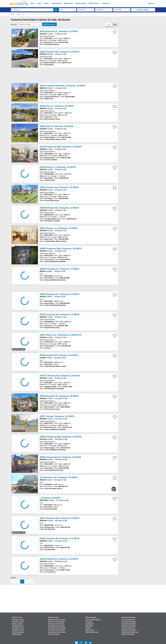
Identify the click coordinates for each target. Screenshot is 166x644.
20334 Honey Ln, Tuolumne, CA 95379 (58, 167)
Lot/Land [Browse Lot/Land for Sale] (88, 628)
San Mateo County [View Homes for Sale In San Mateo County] (18, 626)
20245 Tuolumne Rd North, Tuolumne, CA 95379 (62, 86)
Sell (39, 3)
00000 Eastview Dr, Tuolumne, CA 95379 (59, 355)
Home (13, 14)
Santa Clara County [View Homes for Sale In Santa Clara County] (18, 620)
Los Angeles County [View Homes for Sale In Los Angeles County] (18, 632)
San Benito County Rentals (56, 630)
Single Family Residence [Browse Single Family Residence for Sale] (93, 620)
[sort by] (30, 24)
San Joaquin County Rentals (57, 628)
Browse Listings (17, 634)
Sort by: (14, 25)
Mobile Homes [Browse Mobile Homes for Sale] (90, 630)
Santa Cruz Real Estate (129, 626)
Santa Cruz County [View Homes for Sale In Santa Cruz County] (18, 622)
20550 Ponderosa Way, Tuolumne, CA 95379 (61, 249)
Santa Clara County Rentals (57, 620)
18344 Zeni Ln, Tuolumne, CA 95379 (57, 106)
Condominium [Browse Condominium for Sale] (90, 624)
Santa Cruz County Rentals (56, 622)
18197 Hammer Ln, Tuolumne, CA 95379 (59, 228)
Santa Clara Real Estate (129, 622)
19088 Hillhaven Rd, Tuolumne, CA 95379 (59, 208)
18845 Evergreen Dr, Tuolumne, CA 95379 (59, 294)
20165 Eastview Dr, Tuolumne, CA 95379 (59, 31)
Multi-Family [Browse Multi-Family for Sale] (89, 626)
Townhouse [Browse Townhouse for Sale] (89, 622)
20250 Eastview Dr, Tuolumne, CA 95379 (59, 559)
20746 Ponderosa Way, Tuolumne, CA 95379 (61, 147)
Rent (46, 3)
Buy (32, 3)
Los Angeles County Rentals (57, 632)
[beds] (104, 10)
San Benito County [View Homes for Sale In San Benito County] (18, 630)
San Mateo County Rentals (56, 626)
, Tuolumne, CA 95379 (50, 498)
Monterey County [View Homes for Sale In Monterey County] (17, 624)
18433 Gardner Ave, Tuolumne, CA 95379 (59, 187)
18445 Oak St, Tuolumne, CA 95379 (56, 126)
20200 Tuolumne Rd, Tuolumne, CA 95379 (59, 315)
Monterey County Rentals (56, 624)
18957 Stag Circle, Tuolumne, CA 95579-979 (60, 335)
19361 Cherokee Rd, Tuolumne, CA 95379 (59, 52)
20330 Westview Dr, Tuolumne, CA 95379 (59, 396)
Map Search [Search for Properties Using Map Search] (68, 3)
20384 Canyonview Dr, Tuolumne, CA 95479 (60, 457)
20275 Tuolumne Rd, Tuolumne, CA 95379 (59, 518)
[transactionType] (68, 10)
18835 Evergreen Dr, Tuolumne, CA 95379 (59, 269)
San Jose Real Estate (128, 620)
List (108, 25)
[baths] (122, 10)
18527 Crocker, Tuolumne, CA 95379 (57, 416)
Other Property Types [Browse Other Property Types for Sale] (92, 632)
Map (115, 25)
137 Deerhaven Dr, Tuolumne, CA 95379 (59, 477)
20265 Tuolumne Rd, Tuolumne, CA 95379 (59, 539)
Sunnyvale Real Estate (128, 624)
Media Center (94, 3)
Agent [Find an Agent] (81, 3)
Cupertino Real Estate (128, 628)
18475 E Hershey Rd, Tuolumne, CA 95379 (60, 376)
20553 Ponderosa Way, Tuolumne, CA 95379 (61, 437)
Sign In (151, 3)
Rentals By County (54, 634)
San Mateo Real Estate (129, 630)
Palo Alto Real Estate (128, 634)
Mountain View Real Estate (130, 632)
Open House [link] (56, 3)
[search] (56, 10)
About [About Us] (106, 3)
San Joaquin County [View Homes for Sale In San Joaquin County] (18, 628)
